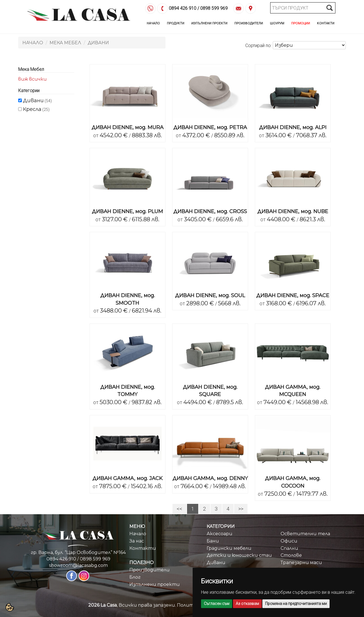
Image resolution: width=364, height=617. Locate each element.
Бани (213, 541)
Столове (291, 555)
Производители (249, 23)
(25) (36, 109)
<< (179, 509)
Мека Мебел (65, 43)
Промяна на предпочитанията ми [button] (296, 604)
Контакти (326, 23)
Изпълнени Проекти (209, 23)
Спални (289, 548)
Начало (153, 23)
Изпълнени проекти (155, 584)
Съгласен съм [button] (217, 604)
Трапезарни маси (301, 563)
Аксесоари (220, 534)
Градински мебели (229, 548)
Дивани (98, 43)
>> (241, 509)
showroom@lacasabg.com (78, 565)
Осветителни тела (305, 534)
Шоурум (277, 23)
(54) (37, 101)
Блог (135, 577)
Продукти (176, 23)
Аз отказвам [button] (247, 604)
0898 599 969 (214, 9)
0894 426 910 (183, 9)
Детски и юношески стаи (239, 555)
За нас (137, 541)
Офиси (289, 541)
